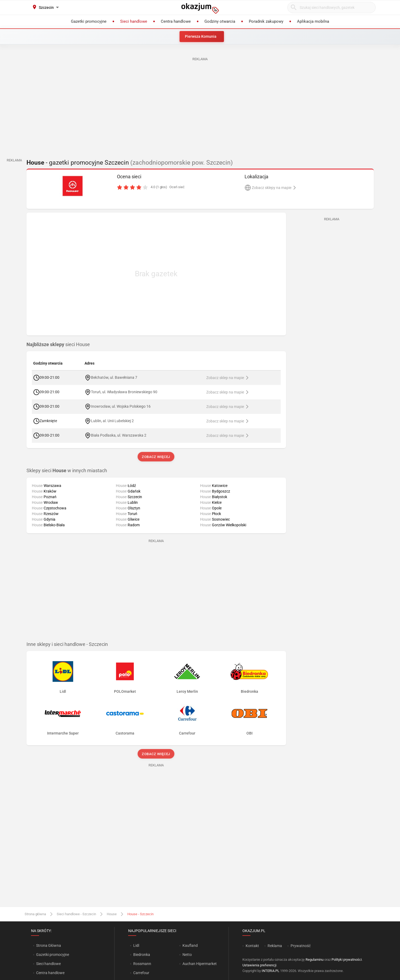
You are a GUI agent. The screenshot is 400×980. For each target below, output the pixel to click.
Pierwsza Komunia (201, 36)
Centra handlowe (50, 973)
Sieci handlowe (48, 964)
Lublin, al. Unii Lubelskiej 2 (112, 421)
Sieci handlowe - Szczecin (76, 914)
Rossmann (142, 964)
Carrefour (141, 973)
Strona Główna (49, 945)
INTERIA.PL (271, 971)
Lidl (136, 945)
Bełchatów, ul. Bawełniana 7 (114, 377)
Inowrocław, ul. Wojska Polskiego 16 (121, 406)
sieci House (58, 345)
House (112, 914)
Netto (187, 955)
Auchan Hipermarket (200, 964)
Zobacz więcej (156, 457)
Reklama (275, 946)
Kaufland (190, 945)
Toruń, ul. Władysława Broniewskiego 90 (124, 392)
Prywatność (301, 946)
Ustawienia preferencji (259, 965)
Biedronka (142, 955)
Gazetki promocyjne (53, 955)
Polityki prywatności (347, 960)
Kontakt (252, 946)
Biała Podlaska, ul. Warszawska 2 (119, 435)
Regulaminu (315, 960)
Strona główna (35, 914)
